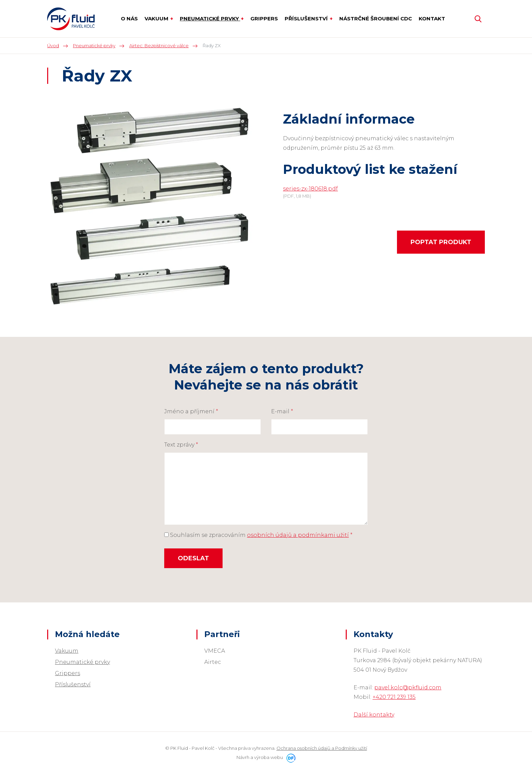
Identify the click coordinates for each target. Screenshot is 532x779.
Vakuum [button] (157, 19)
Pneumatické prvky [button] (210, 19)
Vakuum (67, 651)
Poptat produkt (441, 242)
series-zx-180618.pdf (310, 189)
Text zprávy (181, 445)
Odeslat (193, 558)
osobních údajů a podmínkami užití (298, 535)
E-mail (282, 411)
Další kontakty (374, 715)
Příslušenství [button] (307, 19)
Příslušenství (73, 684)
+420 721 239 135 (394, 697)
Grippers (68, 673)
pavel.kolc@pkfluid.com (408, 687)
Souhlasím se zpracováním (258, 535)
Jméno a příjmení (191, 411)
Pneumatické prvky (82, 662)
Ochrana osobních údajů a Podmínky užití (322, 748)
